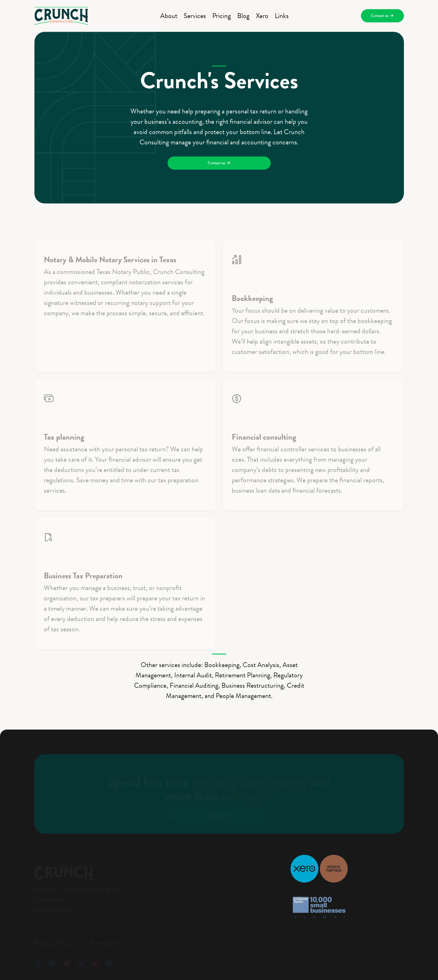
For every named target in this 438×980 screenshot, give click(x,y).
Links (282, 16)
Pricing (222, 16)
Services (195, 16)
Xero (262, 16)
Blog (243, 16)
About (169, 16)
